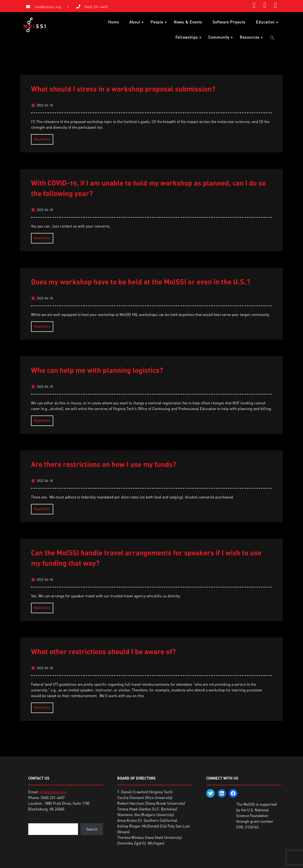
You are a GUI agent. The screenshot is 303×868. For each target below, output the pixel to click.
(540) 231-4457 (96, 7)
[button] (272, 38)
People (157, 22)
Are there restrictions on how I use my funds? (104, 464)
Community (219, 37)
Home (114, 22)
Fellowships (187, 37)
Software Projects (229, 22)
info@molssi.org (48, 7)
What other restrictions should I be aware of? (103, 651)
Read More (42, 139)
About (135, 22)
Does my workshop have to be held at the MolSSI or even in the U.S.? (141, 281)
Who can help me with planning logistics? (97, 370)
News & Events (188, 22)
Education (265, 22)
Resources (250, 37)
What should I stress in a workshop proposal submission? (123, 88)
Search (34, 818)
